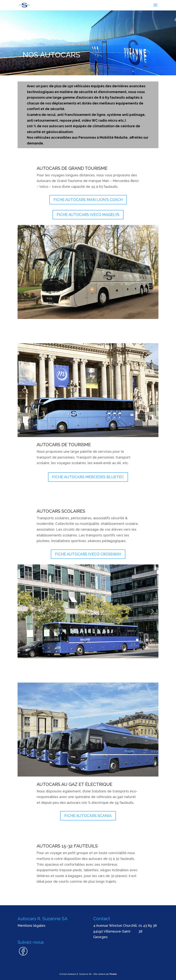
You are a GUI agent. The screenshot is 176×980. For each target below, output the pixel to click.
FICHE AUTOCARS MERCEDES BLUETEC (88, 477)
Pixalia (113, 974)
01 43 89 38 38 (148, 928)
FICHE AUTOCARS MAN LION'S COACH (88, 200)
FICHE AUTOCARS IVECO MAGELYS (88, 215)
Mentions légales (31, 926)
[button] (23, 272)
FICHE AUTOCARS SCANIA (88, 816)
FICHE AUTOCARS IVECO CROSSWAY (88, 554)
